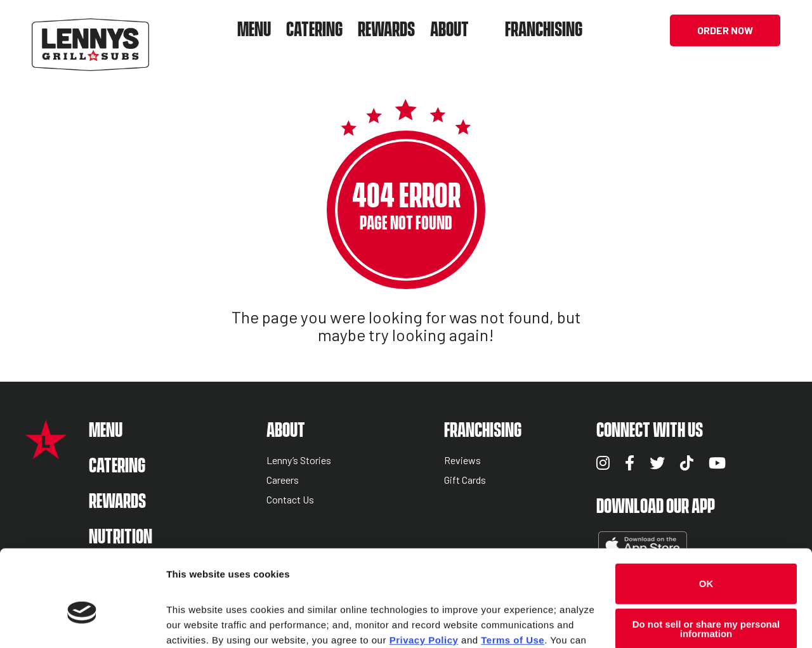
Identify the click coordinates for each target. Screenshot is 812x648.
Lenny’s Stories (299, 461)
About (449, 30)
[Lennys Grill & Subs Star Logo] (46, 452)
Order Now (725, 30)
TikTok (687, 463)
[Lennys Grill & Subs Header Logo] (90, 29)
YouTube (717, 463)
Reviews (462, 461)
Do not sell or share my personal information (706, 562)
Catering (314, 30)
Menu (254, 30)
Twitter (657, 463)
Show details (196, 623)
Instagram (603, 463)
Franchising (544, 30)
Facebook (630, 463)
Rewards (386, 30)
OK (706, 516)
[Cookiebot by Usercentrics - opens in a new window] (82, 623)
